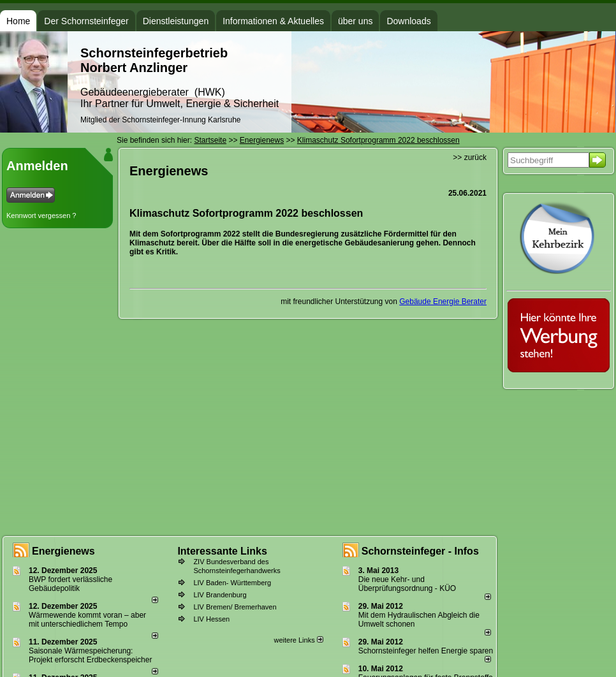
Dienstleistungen (176, 21)
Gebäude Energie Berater (443, 302)
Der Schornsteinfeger (86, 21)
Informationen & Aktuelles (273, 21)
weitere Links (298, 640)
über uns (355, 21)
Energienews (63, 551)
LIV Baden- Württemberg (232, 583)
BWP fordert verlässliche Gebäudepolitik (70, 584)
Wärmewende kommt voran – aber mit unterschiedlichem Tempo (87, 620)
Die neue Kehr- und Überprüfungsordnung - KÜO (407, 584)
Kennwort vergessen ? (41, 215)
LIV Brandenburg (220, 595)
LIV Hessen (211, 619)
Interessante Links (222, 551)
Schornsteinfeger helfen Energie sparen (426, 651)
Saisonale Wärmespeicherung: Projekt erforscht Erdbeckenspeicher (90, 655)
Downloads (408, 21)
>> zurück (470, 157)
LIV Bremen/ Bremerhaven (235, 607)
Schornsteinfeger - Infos (420, 551)
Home (18, 21)
